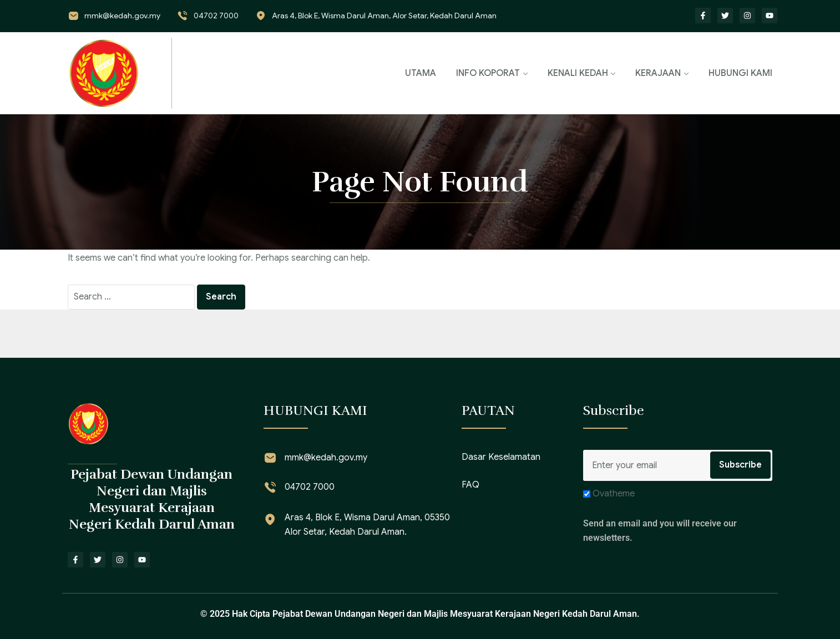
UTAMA (421, 73)
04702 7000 (216, 16)
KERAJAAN (658, 73)
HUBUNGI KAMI (740, 73)
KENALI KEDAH (578, 73)
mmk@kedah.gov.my (122, 16)
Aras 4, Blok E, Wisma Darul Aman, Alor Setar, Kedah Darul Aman (384, 16)
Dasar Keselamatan (501, 457)
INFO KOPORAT (488, 73)
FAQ (470, 485)
